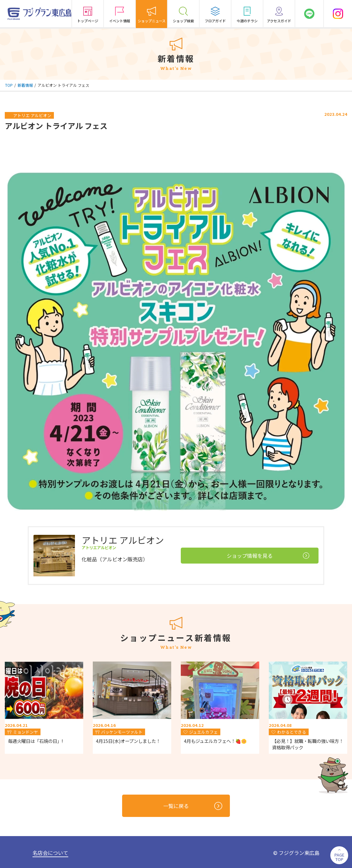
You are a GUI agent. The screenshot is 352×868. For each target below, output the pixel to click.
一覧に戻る (193, 806)
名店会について (50, 853)
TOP (9, 85)
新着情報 (25, 85)
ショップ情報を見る (268, 556)
